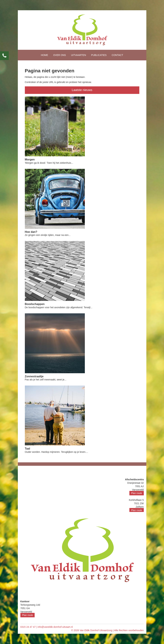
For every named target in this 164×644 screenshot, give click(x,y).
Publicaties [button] (99, 55)
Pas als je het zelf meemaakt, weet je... (46, 380)
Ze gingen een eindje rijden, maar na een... (48, 235)
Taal (28, 449)
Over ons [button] (60, 55)
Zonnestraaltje (34, 376)
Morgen (30, 160)
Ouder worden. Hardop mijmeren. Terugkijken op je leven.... (56, 452)
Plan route (137, 493)
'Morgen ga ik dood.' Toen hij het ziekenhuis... (49, 163)
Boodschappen (35, 304)
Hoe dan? (31, 232)
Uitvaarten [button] (78, 55)
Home (45, 55)
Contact (117, 55)
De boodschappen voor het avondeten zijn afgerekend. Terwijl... (59, 307)
